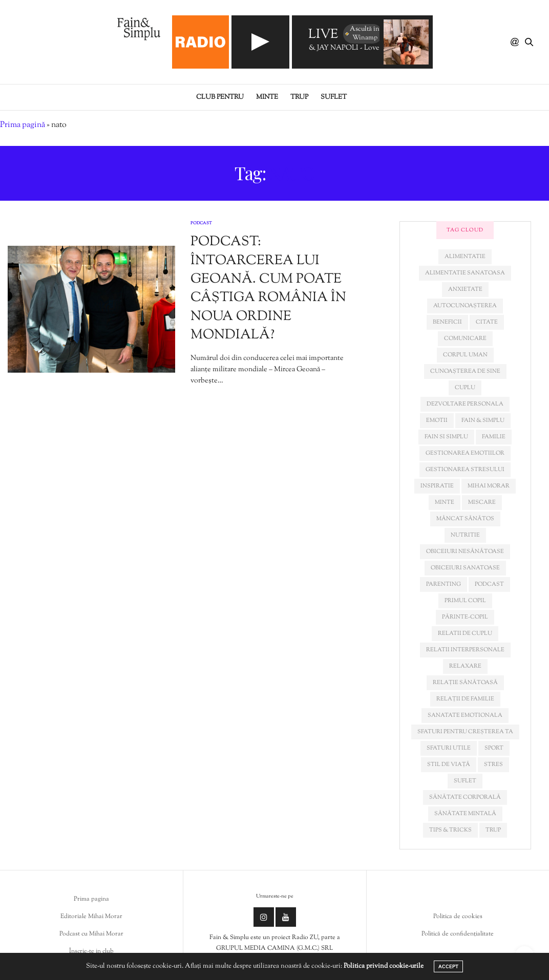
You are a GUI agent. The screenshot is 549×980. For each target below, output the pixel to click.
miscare (482, 502)
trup (493, 830)
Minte (267, 97)
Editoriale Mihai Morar (91, 917)
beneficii (447, 322)
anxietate (465, 289)
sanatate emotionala (465, 715)
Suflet (334, 97)
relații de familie (465, 699)
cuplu (465, 388)
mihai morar (489, 486)
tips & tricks (450, 830)
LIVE (323, 35)
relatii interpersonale (465, 650)
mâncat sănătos (465, 519)
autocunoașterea (465, 306)
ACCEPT (448, 966)
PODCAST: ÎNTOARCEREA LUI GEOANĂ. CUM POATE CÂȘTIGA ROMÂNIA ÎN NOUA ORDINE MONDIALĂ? (268, 289)
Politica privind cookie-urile (384, 966)
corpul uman (465, 355)
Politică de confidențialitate (458, 934)
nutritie (465, 535)
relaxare (465, 666)
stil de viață (449, 764)
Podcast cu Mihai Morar (91, 934)
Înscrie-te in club (91, 951)
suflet (465, 781)
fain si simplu (446, 437)
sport (494, 748)
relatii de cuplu (465, 633)
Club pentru (220, 97)
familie (494, 437)
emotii (437, 420)
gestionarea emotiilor (465, 453)
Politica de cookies (458, 917)
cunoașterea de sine (465, 371)
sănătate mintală (465, 814)
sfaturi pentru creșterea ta (465, 732)
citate (487, 322)
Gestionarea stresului (465, 470)
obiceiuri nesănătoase (465, 551)
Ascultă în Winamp (362, 34)
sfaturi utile (449, 748)
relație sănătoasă (465, 683)
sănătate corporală (465, 797)
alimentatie (465, 257)
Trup (299, 97)
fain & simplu (483, 420)
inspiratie (437, 486)
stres (493, 764)
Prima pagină (23, 125)
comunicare (465, 338)
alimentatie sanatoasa (465, 273)
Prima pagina (91, 899)
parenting (444, 584)
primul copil (465, 601)
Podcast (201, 223)
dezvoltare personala (465, 404)
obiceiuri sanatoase (465, 568)
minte (445, 502)
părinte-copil (465, 617)
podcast (489, 584)
